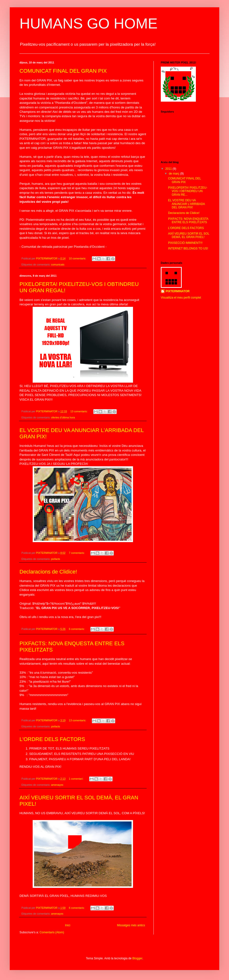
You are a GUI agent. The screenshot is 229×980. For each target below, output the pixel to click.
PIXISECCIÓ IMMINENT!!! (185, 243)
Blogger (137, 958)
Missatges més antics (131, 925)
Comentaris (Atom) (52, 932)
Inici (68, 925)
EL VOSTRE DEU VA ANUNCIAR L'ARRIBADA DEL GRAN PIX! (186, 204)
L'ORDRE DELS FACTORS (52, 739)
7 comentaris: (77, 553)
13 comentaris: (79, 411)
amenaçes (57, 785)
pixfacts (56, 559)
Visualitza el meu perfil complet (181, 298)
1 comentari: (76, 779)
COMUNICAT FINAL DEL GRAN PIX (63, 71)
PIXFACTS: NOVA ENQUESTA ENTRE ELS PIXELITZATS (188, 221)
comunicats (58, 265)
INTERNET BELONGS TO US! (188, 248)
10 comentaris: (78, 258)
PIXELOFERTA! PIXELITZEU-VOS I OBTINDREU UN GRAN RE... (188, 191)
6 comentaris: (77, 629)
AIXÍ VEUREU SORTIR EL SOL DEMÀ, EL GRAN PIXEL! (189, 235)
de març (175, 174)
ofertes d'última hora (63, 417)
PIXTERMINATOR (178, 291)
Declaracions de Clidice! (48, 572)
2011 (169, 169)
